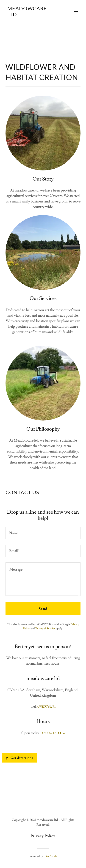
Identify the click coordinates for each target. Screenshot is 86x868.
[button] (76, 11)
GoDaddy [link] (51, 856)
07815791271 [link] (46, 706)
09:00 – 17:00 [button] (51, 733)
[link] (32, 15)
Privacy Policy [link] (43, 836)
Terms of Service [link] (45, 629)
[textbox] (43, 533)
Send (43, 609)
